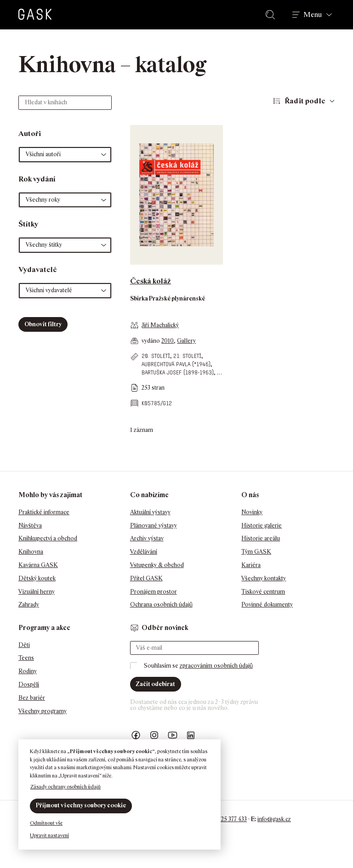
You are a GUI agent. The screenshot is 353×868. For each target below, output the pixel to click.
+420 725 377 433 (225, 819)
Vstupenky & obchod (157, 565)
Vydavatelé (38, 269)
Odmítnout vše (46, 823)
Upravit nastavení (49, 835)
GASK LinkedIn (191, 735)
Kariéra (251, 565)
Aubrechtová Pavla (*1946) (176, 364)
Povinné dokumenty (267, 604)
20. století (156, 356)
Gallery (186, 341)
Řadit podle (305, 101)
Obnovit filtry (43, 324)
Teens (26, 658)
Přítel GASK (146, 578)
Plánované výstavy (154, 525)
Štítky (28, 224)
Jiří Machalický (160, 325)
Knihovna (31, 552)
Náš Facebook (136, 735)
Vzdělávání (144, 552)
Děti (24, 645)
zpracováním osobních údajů (216, 666)
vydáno (151, 341)
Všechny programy (43, 711)
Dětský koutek (37, 578)
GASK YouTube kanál (173, 735)
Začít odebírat (155, 684)
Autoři (30, 133)
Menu (313, 15)
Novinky (252, 512)
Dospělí (29, 684)
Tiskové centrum (263, 592)
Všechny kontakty (264, 578)
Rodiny (28, 671)
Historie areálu (261, 538)
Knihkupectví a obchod (48, 538)
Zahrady (29, 604)
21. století (187, 356)
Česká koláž (151, 281)
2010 (168, 341)
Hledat (272, 15)
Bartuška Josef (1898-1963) (178, 372)
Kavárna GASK (38, 565)
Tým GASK (256, 552)
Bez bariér (32, 698)
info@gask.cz (274, 819)
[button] (65, 155)
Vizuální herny (37, 592)
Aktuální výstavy (150, 512)
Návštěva (30, 525)
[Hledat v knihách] (65, 103)
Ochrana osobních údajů (161, 604)
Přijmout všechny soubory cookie (81, 805)
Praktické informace (44, 512)
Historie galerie (262, 525)
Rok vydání (37, 179)
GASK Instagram (154, 735)
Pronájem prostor (154, 592)
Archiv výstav (147, 538)
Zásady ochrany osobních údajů (65, 787)
